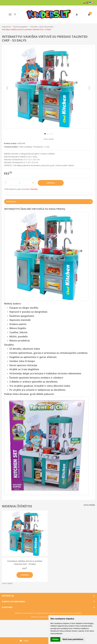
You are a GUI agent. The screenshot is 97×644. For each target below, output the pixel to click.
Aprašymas (11, 202)
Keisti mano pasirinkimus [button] (73, 639)
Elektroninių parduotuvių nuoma (42, 617)
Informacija (8, 596)
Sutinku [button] (55, 639)
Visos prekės (89, 505)
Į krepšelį (25, 575)
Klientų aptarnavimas (13, 602)
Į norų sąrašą (49, 139)
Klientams (7, 607)
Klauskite (34, 189)
